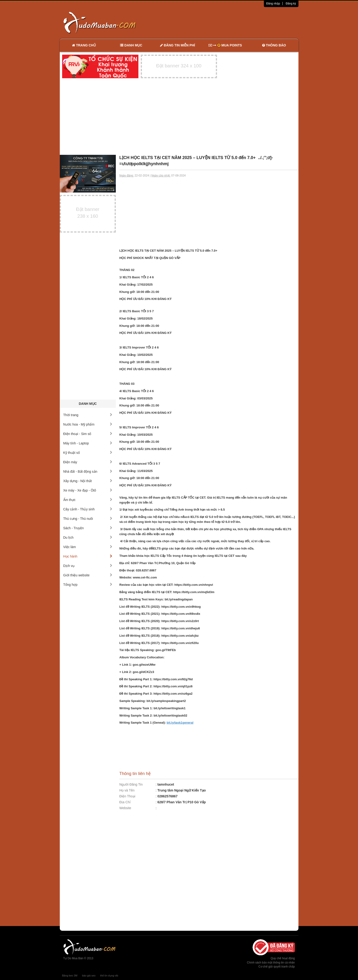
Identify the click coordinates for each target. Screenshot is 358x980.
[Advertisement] (229, 22)
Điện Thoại (127, 796)
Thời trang (88, 415)
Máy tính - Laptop (88, 443)
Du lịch (88, 537)
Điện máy (88, 462)
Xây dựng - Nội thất (88, 481)
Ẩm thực (88, 500)
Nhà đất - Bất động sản (88, 472)
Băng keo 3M (70, 976)
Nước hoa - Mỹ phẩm (88, 424)
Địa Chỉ (125, 802)
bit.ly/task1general (180, 723)
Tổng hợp (88, 585)
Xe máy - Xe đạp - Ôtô (88, 490)
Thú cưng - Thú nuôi (88, 519)
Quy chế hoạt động (283, 958)
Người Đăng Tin (131, 784)
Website (125, 808)
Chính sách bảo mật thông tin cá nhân (271, 963)
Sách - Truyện (88, 528)
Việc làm (88, 547)
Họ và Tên (127, 790)
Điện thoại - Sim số (88, 434)
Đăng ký (291, 4)
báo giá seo (89, 976)
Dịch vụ (88, 566)
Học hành (88, 556)
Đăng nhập (273, 4)
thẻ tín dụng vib (109, 976)
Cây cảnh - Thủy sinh (88, 509)
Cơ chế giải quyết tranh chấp (277, 967)
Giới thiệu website (88, 575)
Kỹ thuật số (88, 453)
